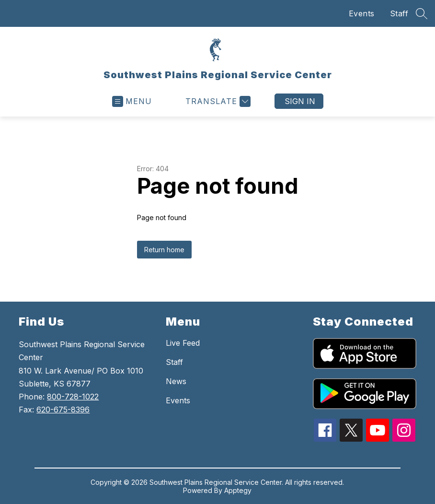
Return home (164, 250)
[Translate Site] (217, 101)
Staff (399, 13)
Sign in (300, 101)
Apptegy (238, 490)
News (176, 381)
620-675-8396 (63, 410)
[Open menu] (132, 101)
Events (362, 13)
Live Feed (183, 343)
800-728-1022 (73, 397)
